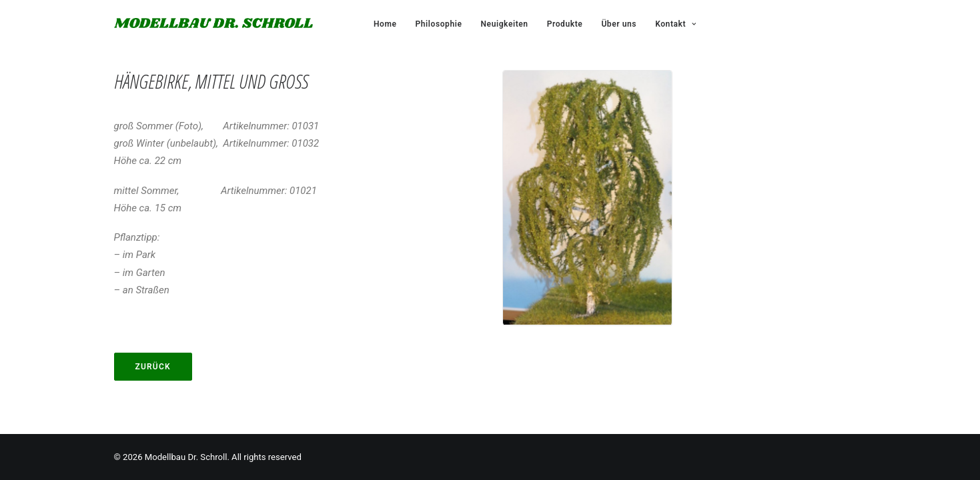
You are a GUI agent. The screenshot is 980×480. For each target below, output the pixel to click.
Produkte (565, 24)
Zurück (153, 367)
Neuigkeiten (504, 24)
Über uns (619, 24)
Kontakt (675, 24)
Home (385, 24)
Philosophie (438, 24)
